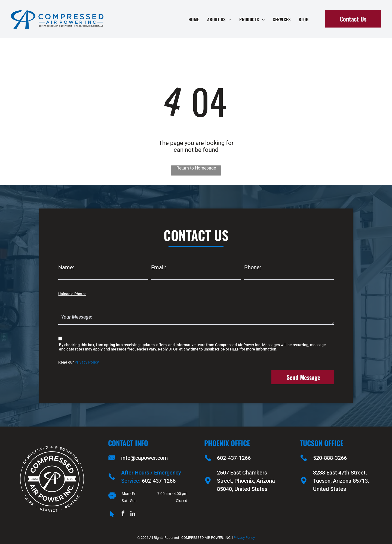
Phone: (253, 267)
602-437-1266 (159, 481)
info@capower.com (144, 458)
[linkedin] (133, 514)
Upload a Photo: (72, 294)
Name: (66, 267)
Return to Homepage (196, 168)
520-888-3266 (330, 458)
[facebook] (123, 514)
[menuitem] (194, 19)
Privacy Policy (87, 362)
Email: (159, 267)
